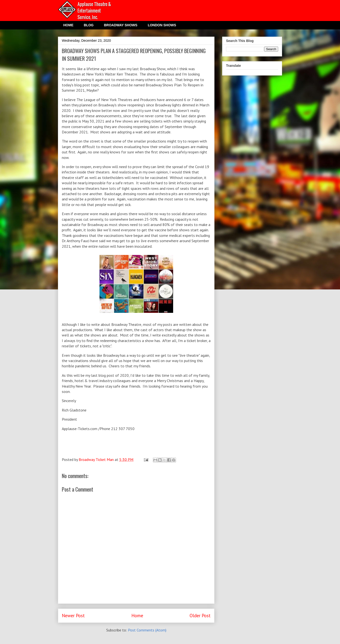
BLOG (89, 25)
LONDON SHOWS (162, 25)
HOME (68, 25)
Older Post (200, 615)
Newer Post (73, 615)
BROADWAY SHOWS (120, 25)
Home (137, 615)
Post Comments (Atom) (147, 630)
